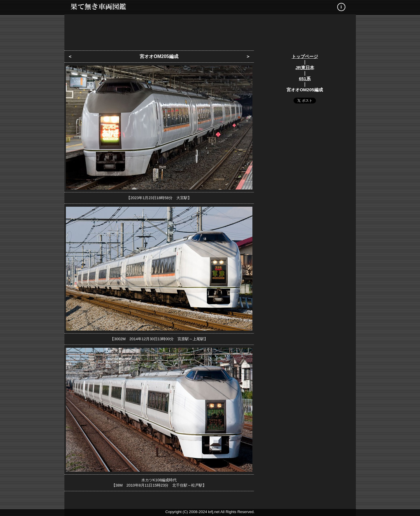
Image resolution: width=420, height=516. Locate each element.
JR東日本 (305, 67)
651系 (305, 79)
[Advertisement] (210, 31)
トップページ (305, 56)
